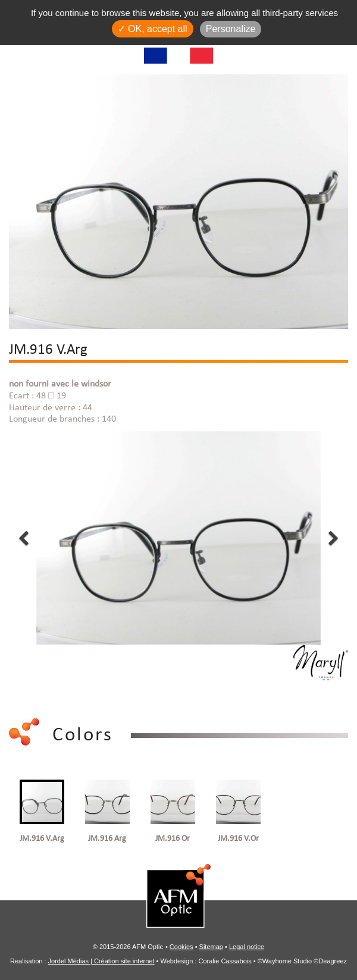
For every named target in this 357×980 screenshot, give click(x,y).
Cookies (181, 947)
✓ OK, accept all (153, 29)
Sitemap (211, 947)
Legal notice (247, 947)
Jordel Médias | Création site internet (101, 961)
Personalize (231, 29)
